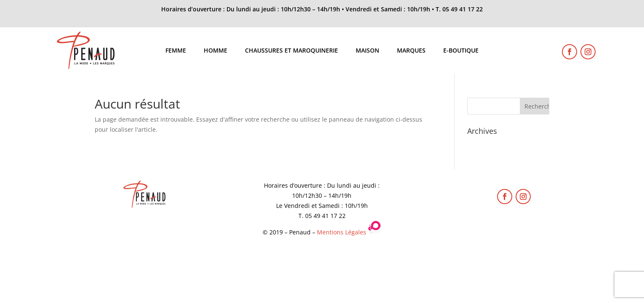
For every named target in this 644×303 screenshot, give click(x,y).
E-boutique (461, 51)
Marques (411, 51)
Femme (176, 51)
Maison (367, 51)
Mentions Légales (342, 232)
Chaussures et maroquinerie (291, 51)
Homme (216, 51)
